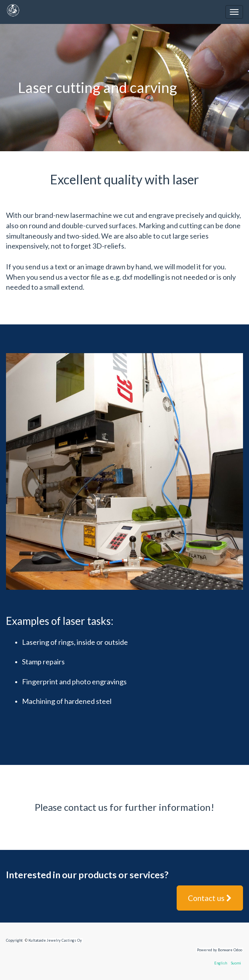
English (221, 963)
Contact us (210, 898)
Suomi (236, 963)
